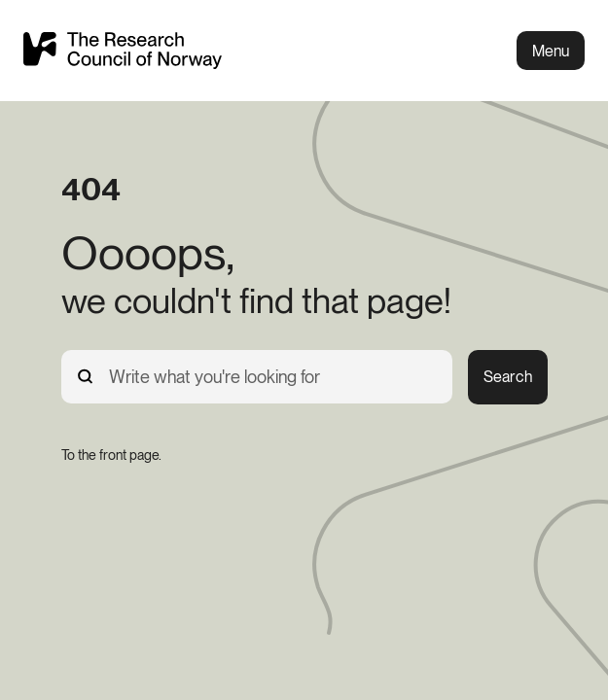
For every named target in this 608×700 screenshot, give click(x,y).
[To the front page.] (111, 455)
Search (508, 377)
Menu (551, 51)
